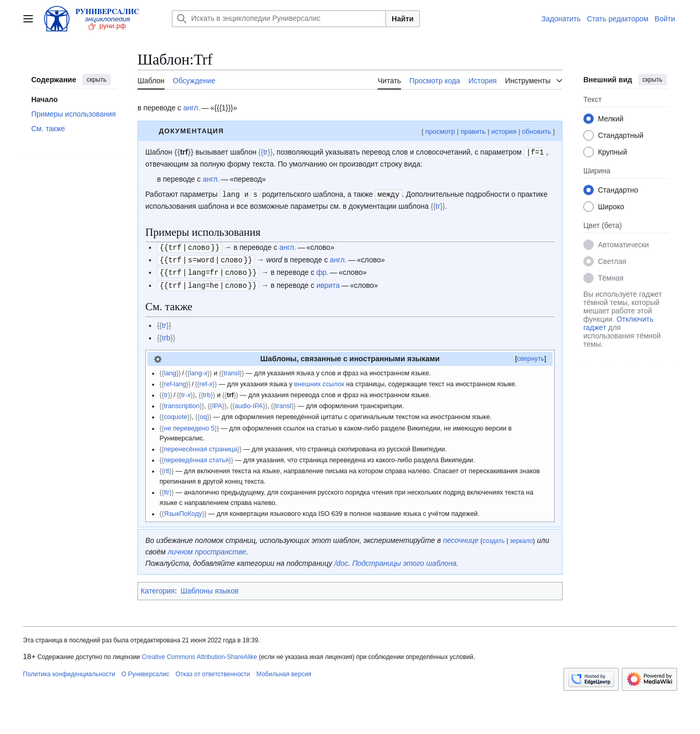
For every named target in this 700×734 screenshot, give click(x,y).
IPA (217, 403)
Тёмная (611, 278)
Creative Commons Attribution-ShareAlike (199, 654)
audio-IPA (248, 403)
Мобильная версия (284, 671)
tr (265, 152)
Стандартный (621, 135)
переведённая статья (197, 457)
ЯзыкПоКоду (183, 511)
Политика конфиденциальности (69, 671)
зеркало (521, 538)
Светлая (612, 261)
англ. (192, 108)
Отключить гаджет (618, 323)
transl (232, 370)
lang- (198, 370)
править (473, 131)
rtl (167, 468)
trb (166, 335)
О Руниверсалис (145, 671)
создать (493, 538)
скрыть (96, 80)
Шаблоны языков (210, 588)
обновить (536, 131)
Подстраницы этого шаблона (404, 560)
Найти (403, 19)
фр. (322, 270)
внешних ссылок (319, 381)
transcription (182, 403)
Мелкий (611, 119)
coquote (176, 414)
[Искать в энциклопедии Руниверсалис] (279, 19)
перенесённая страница (201, 446)
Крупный (612, 152)
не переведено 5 (189, 425)
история (504, 131)
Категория (158, 588)
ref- (206, 381)
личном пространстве (207, 549)
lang (170, 370)
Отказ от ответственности (213, 671)
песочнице (460, 537)
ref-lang (175, 381)
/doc (341, 560)
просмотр (440, 131)
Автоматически (623, 245)
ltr (167, 489)
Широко (611, 207)
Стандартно (618, 190)
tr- (186, 392)
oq (203, 414)
